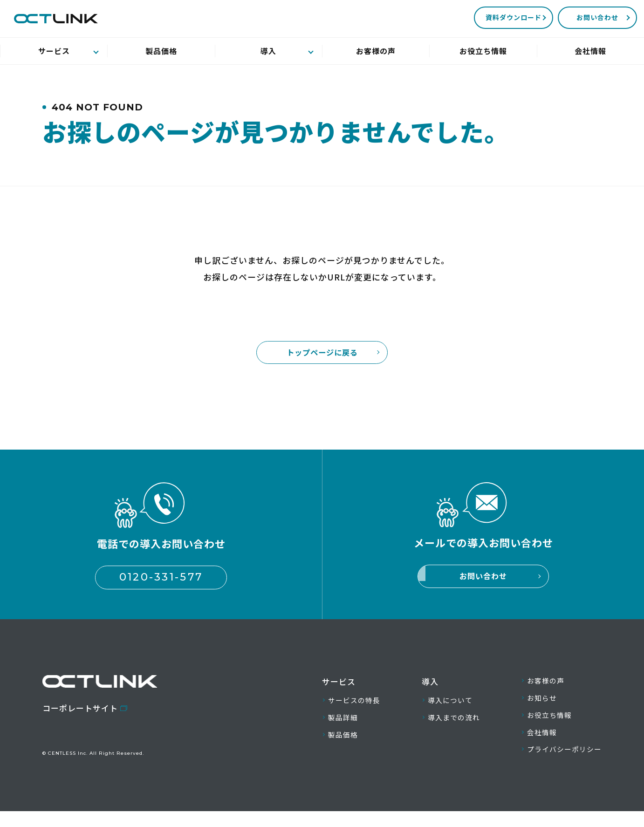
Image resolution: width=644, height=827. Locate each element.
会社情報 (534, 745)
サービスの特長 (357, 707)
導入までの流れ (452, 727)
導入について (448, 707)
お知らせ (534, 707)
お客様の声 (539, 688)
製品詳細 (345, 727)
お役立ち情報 (543, 726)
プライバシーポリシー (560, 764)
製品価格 (345, 746)
